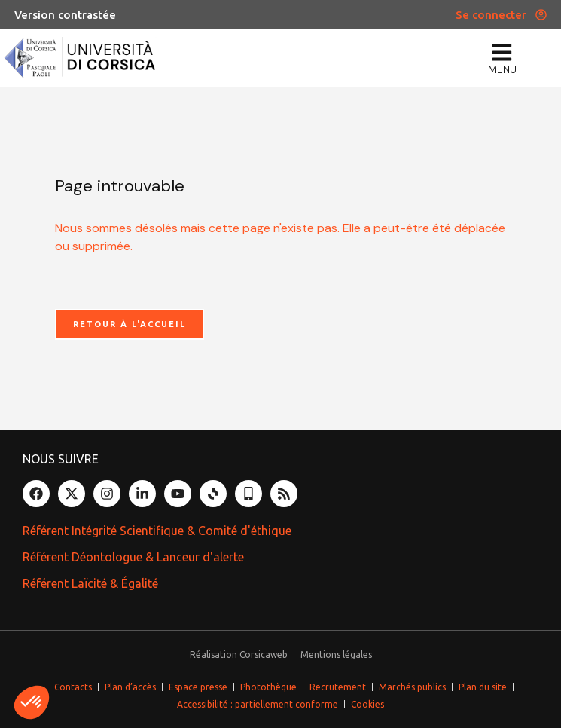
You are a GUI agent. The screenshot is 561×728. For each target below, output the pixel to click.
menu (502, 69)
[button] (32, 702)
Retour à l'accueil (130, 324)
